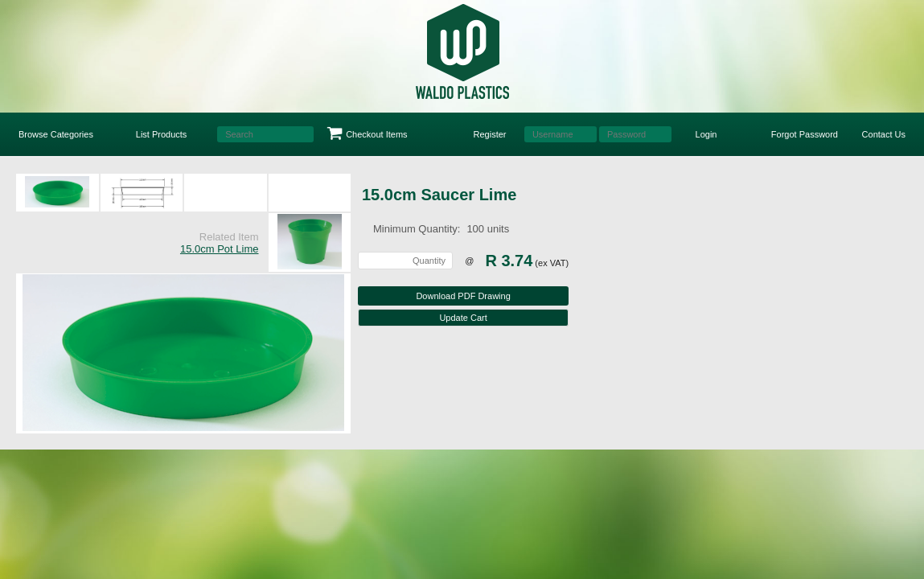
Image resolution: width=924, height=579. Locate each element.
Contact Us (884, 134)
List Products (162, 134)
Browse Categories (56, 134)
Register (490, 134)
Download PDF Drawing (463, 296)
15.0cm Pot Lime (220, 249)
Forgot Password (805, 134)
